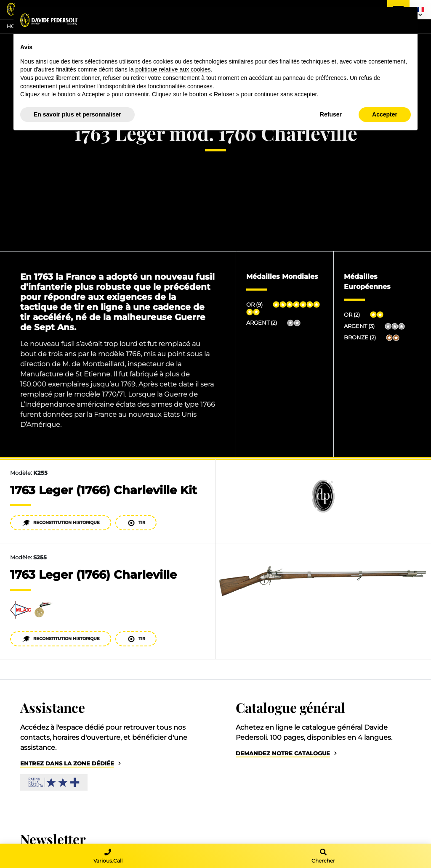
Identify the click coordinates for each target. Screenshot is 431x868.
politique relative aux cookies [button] (173, 69)
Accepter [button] (385, 114)
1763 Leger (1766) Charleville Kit (104, 490)
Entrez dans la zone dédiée (67, 763)
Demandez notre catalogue (283, 753)
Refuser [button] (331, 114)
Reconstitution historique (61, 523)
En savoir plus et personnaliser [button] (77, 114)
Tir (136, 523)
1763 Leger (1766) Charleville (93, 575)
